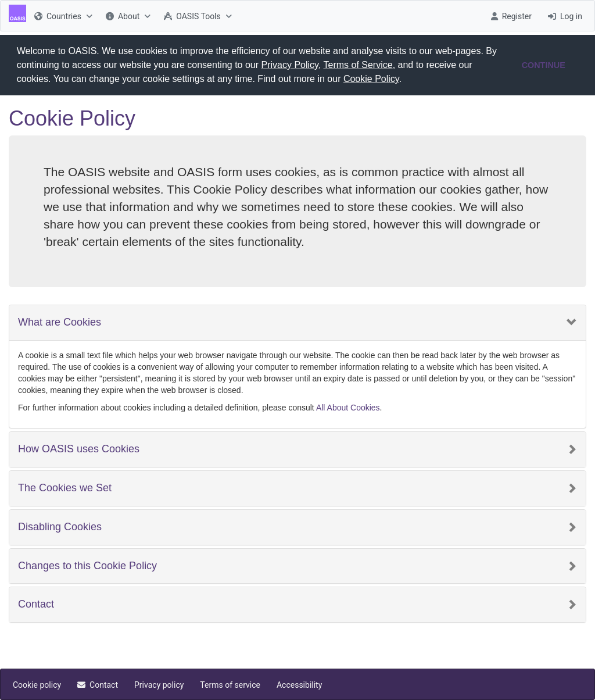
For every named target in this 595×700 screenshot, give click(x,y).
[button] (406, 80)
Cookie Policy (371, 79)
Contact (36, 604)
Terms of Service (358, 65)
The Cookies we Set (65, 487)
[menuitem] (62, 16)
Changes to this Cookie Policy (87, 565)
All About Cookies (348, 407)
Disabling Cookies (60, 526)
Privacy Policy (290, 65)
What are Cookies (60, 322)
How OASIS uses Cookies (79, 449)
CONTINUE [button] (544, 65)
